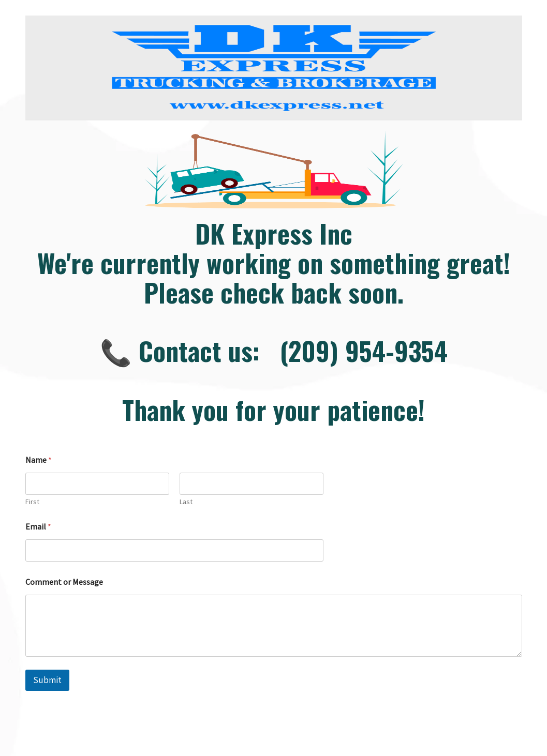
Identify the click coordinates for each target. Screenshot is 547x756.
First (32, 502)
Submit (47, 680)
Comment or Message (64, 582)
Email (38, 527)
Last (186, 502)
